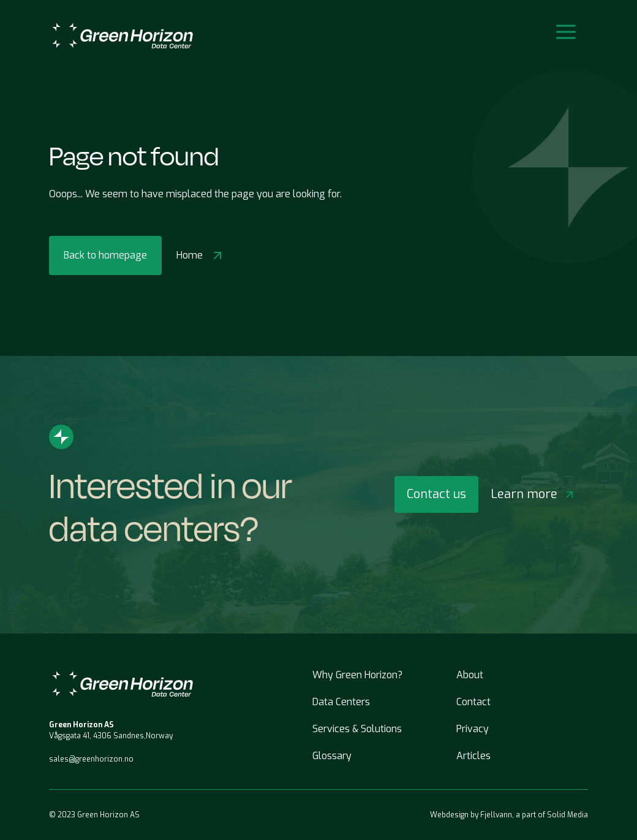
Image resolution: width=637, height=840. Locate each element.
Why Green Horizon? (357, 675)
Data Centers (341, 702)
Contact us (436, 494)
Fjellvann (496, 815)
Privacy (473, 729)
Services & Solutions (357, 729)
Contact (473, 702)
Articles (473, 756)
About (470, 675)
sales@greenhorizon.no (91, 759)
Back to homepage (105, 255)
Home (201, 255)
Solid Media (567, 815)
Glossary (332, 756)
